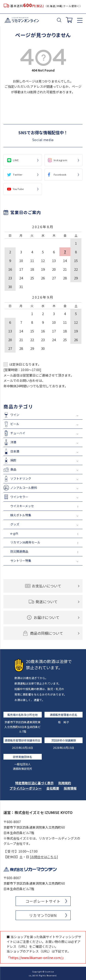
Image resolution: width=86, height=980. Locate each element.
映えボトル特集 (21, 515)
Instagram (61, 160)
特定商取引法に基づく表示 (34, 783)
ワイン (15, 415)
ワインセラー (19, 497)
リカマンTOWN (43, 915)
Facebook (60, 174)
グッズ (15, 524)
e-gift (14, 533)
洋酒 (13, 442)
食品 (13, 469)
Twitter (18, 174)
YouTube (18, 189)
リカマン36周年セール (25, 542)
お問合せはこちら (44, 857)
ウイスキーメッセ (22, 506)
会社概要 (53, 788)
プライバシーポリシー (26, 788)
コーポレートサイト (43, 901)
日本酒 (15, 451)
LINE (16, 160)
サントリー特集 (21, 561)
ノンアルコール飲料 (24, 488)
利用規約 (65, 783)
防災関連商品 (19, 551)
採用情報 (70, 788)
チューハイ (18, 433)
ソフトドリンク (21, 478)
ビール (15, 424)
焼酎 (13, 460)
